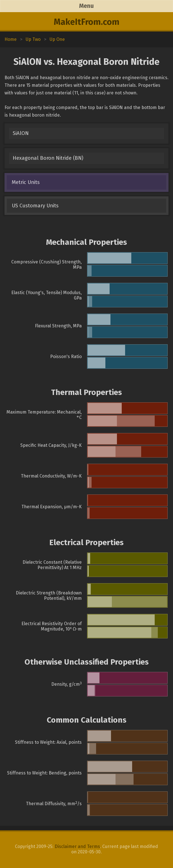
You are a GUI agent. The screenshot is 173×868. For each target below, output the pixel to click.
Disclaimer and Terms (77, 846)
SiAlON (21, 133)
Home (11, 39)
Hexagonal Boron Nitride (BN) (48, 158)
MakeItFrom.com (87, 22)
